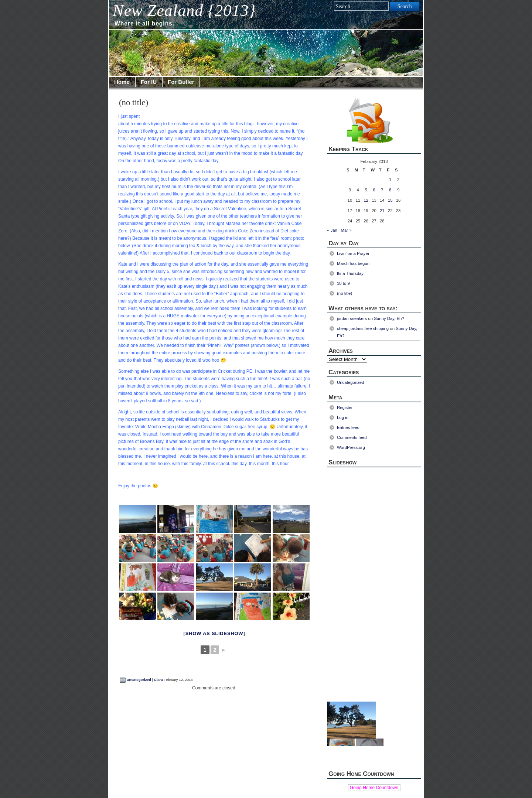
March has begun (353, 263)
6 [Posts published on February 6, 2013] (374, 190)
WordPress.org (351, 447)
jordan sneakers (352, 318)
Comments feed (352, 437)
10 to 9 (343, 283)
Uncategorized (139, 680)
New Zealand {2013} (184, 11)
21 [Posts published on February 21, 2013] (382, 211)
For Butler (181, 82)
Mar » (346, 230)
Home (122, 82)
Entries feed (348, 427)
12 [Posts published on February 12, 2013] (366, 200)
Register (345, 407)
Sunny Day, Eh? (389, 318)
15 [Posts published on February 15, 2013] (390, 200)
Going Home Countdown (374, 788)
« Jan (332, 230)
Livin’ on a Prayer (353, 253)
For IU (149, 82)
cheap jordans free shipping (363, 328)
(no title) (134, 103)
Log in (343, 417)
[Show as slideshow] (214, 633)
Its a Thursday (350, 273)
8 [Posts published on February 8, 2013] (390, 190)
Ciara (158, 680)
